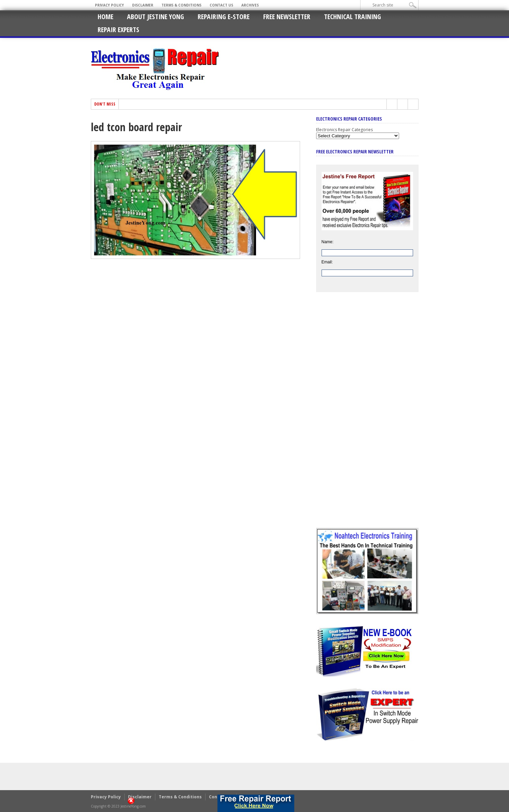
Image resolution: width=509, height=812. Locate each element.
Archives (250, 5)
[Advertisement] (367, 415)
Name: (328, 242)
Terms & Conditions (181, 5)
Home (105, 17)
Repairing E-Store (224, 17)
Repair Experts (118, 30)
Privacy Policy (109, 5)
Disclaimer (143, 5)
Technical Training (352, 17)
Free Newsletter (287, 17)
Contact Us (221, 5)
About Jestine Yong (155, 17)
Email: (327, 262)
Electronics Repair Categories (344, 130)
